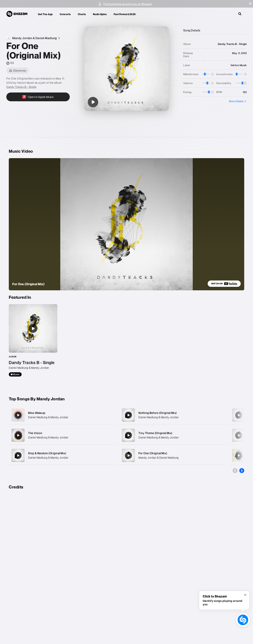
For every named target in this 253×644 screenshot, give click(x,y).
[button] (250, 4)
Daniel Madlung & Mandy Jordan (48, 417)
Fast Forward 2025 (125, 14)
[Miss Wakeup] (62, 415)
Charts (82, 14)
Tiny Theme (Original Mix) (155, 433)
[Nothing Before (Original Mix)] (172, 415)
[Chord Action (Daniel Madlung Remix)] (239, 455)
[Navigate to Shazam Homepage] (19, 14)
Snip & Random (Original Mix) (47, 453)
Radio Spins (100, 14)
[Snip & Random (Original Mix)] (62, 455)
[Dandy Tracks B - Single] (33, 340)
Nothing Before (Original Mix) (158, 413)
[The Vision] (62, 435)
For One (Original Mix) (153, 453)
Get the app (45, 14)
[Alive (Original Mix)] (239, 415)
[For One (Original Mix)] (93, 102)
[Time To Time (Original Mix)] (239, 435)
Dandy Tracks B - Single (21, 87)
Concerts (65, 14)
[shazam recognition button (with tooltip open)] (243, 620)
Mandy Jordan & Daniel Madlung (159, 458)
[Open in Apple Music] (38, 97)
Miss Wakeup (37, 413)
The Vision (35, 433)
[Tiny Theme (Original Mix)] (172, 435)
